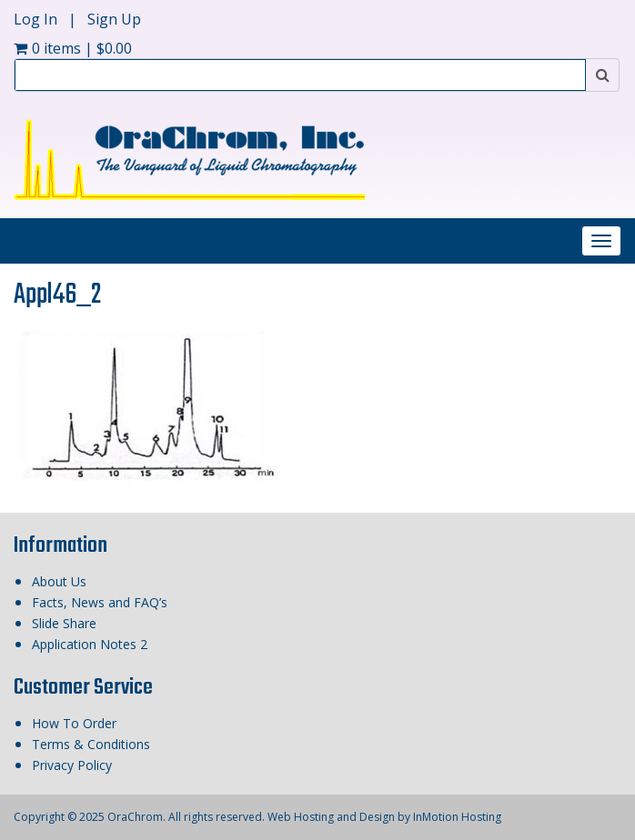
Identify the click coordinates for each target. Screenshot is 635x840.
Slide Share (64, 623)
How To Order (74, 723)
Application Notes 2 (90, 644)
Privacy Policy (72, 765)
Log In (37, 19)
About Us (59, 581)
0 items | (73, 48)
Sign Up (114, 19)
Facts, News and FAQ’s (100, 602)
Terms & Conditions (91, 744)
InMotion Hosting (457, 817)
